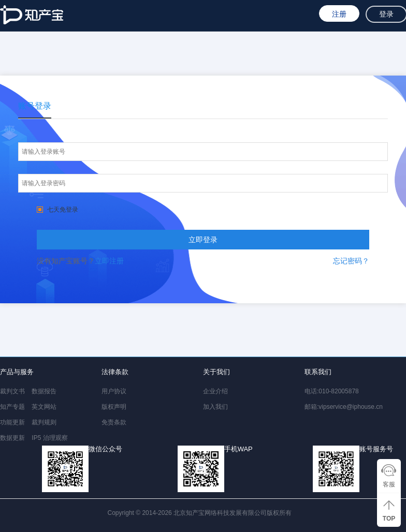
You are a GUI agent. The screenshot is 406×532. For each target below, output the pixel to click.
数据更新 (12, 438)
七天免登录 (57, 210)
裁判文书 (12, 391)
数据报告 (44, 391)
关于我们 (216, 372)
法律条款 (115, 372)
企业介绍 (215, 391)
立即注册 (109, 261)
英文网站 (44, 407)
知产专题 (12, 407)
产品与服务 (17, 372)
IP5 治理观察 (49, 438)
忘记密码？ (351, 261)
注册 (339, 14)
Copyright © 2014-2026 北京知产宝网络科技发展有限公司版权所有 (201, 513)
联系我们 (318, 372)
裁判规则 (44, 422)
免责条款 (114, 422)
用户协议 (114, 391)
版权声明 (114, 407)
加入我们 (215, 407)
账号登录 (35, 106)
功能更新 (12, 422)
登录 (386, 14)
